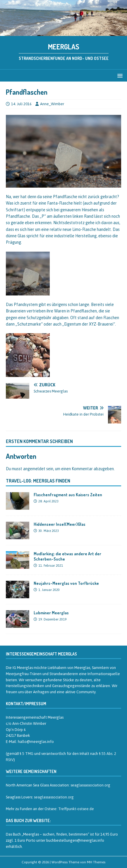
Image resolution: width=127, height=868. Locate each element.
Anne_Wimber (52, 104)
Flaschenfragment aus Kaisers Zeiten (68, 495)
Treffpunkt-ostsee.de (76, 809)
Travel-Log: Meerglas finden (38, 481)
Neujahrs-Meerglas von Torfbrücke (66, 583)
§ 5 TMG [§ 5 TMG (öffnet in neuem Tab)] (26, 754)
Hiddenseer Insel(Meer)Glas (60, 524)
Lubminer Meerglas (51, 613)
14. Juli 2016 (21, 104)
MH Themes (96, 862)
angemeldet (34, 469)
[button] (119, 75)
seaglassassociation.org (90, 785)
